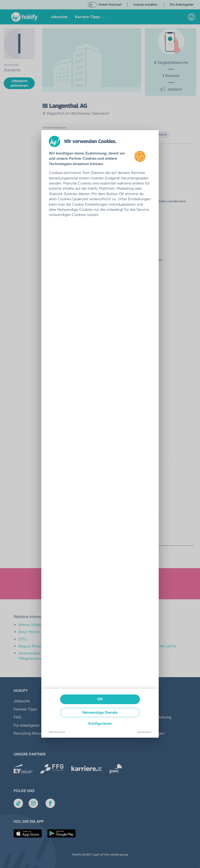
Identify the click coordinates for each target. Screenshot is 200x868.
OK (100, 699)
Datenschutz (57, 732)
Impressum (144, 732)
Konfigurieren (100, 723)
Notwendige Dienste (100, 712)
